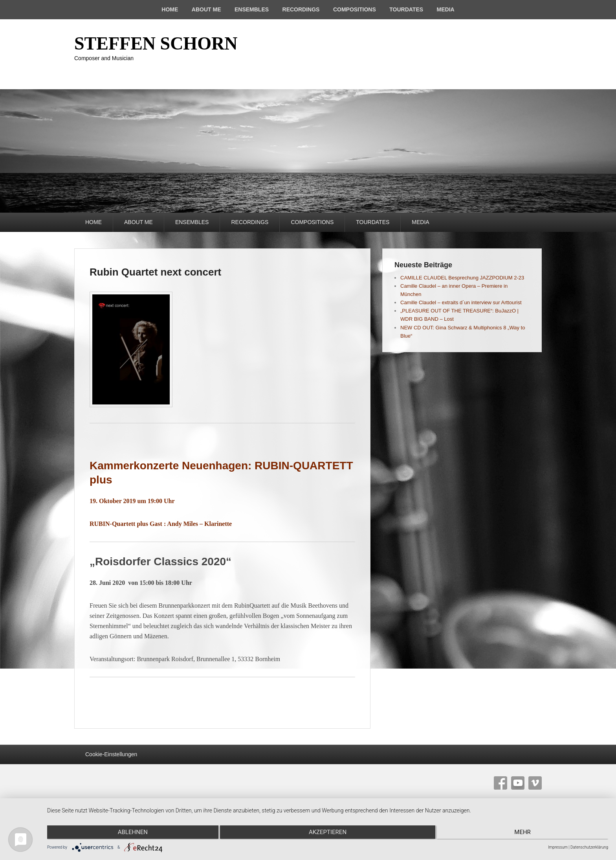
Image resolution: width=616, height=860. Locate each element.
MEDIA (446, 9)
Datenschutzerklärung (589, 847)
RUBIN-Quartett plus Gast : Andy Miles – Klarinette (161, 524)
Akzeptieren (328, 833)
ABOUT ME (206, 9)
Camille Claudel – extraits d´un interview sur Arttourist (461, 302)
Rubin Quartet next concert (155, 272)
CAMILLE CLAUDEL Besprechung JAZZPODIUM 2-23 (462, 278)
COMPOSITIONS (355, 9)
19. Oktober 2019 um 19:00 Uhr (132, 501)
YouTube (518, 783)
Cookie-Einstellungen (111, 754)
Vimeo (535, 783)
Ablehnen (131, 833)
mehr (524, 833)
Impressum (558, 847)
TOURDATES (406, 9)
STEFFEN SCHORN (156, 43)
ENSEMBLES (252, 9)
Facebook (500, 783)
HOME (170, 9)
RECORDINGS (301, 9)
